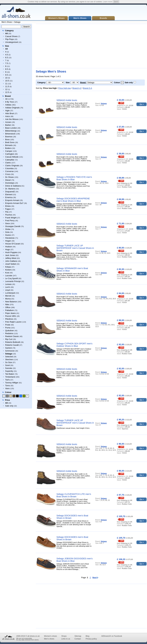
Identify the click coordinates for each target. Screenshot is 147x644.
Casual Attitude (12, 157)
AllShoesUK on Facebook (112, 636)
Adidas (8, 105)
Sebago (17, 22)
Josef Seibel (11, 264)
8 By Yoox (10, 102)
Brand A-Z (77, 88)
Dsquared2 (10, 192)
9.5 (7, 75)
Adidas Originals (12, 108)
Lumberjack (10, 293)
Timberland (10, 377)
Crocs (8, 174)
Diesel (8, 180)
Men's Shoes (7, 22)
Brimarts (9, 145)
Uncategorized (12, 42)
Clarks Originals (12, 166)
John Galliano (11, 261)
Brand (8, 96)
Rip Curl (9, 339)
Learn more (108, 2)
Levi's (8, 287)
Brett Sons (10, 142)
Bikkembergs (11, 131)
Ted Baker (10, 374)
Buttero (8, 148)
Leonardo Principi (13, 281)
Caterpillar (10, 160)
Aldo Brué (10, 113)
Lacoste (9, 276)
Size (7, 46)
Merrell (8, 296)
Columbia (9, 168)
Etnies (8, 206)
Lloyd (8, 290)
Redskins (9, 333)
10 (6, 78)
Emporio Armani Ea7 (14, 203)
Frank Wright (11, 218)
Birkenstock (10, 134)
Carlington (10, 154)
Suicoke (9, 368)
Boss (7, 139)
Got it (116, 2)
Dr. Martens (10, 189)
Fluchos (9, 215)
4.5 (7, 55)
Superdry (9, 371)
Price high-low (65, 88)
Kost (7, 273)
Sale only (9, 406)
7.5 (7, 63)
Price (7, 400)
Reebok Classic (12, 336)
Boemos (9, 137)
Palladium (10, 310)
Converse (9, 171)
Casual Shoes (11, 36)
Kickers (8, 270)
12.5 (7, 92)
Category (9, 31)
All (6, 99)
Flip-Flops (10, 39)
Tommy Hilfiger (12, 383)
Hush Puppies (11, 252)
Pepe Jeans (10, 313)
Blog (87, 636)
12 (6, 89)
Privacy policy (91, 639)
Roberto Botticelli (13, 342)
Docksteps (10, 183)
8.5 (7, 69)
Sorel (7, 365)
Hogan (8, 241)
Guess (8, 235)
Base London (11, 128)
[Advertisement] (67, 46)
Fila (7, 212)
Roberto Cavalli (12, 345)
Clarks (8, 163)
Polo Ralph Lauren (13, 322)
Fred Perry (10, 221)
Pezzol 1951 (11, 316)
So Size (9, 362)
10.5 (7, 81)
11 (6, 84)
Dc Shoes (9, 177)
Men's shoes (49, 639)
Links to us (66, 639)
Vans (7, 388)
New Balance (11, 302)
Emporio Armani (12, 200)
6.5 (7, 58)
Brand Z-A (88, 88)
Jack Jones (10, 255)
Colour (8, 392)
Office (8, 307)
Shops (64, 636)
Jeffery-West (11, 258)
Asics (8, 116)
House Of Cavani (13, 244)
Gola (7, 232)
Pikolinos (9, 319)
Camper (9, 151)
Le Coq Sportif (12, 278)
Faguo (8, 209)
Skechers (9, 359)
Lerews (8, 284)
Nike (7, 304)
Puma (8, 328)
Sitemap (78, 636)
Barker (8, 125)
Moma (8, 299)
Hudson (9, 247)
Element (9, 194)
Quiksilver (10, 331)
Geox (8, 223)
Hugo (8, 249)
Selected (9, 357)
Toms (8, 386)
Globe (8, 229)
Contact (78, 639)
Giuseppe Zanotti (13, 226)
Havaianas (10, 238)
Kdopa (8, 267)
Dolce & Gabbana (13, 186)
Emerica (9, 197)
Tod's (7, 380)
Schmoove (10, 351)
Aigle (7, 111)
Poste (8, 325)
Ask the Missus (12, 119)
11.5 (7, 86)
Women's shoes (50, 636)
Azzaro (8, 122)
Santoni (9, 348)
